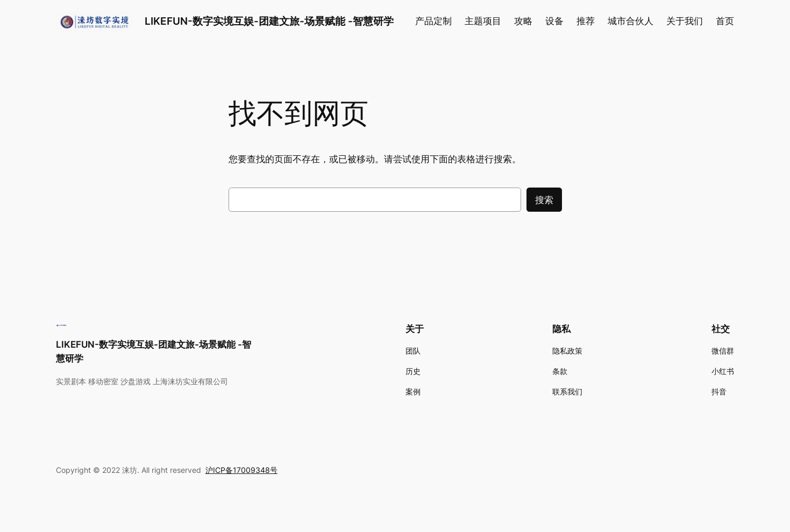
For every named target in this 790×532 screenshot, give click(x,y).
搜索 (544, 200)
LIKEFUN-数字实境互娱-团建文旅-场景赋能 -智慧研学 (269, 21)
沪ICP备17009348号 (241, 470)
